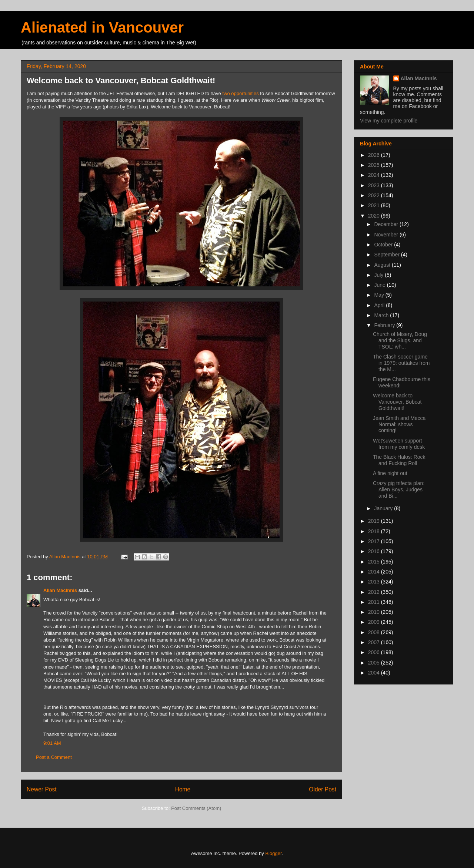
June (380, 285)
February (385, 325)
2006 (375, 652)
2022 (375, 195)
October (384, 245)
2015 (375, 562)
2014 (375, 572)
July (379, 275)
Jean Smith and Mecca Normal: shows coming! (399, 424)
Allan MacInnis (60, 590)
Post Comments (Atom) (196, 808)
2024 (375, 175)
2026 (375, 155)
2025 (375, 165)
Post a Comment (54, 757)
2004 (375, 673)
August (383, 265)
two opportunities (241, 93)
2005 (375, 663)
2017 (375, 541)
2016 (375, 551)
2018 (375, 531)
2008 (375, 632)
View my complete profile (389, 121)
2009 (375, 622)
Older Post (323, 789)
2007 (375, 642)
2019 (375, 521)
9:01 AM (52, 743)
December (387, 224)
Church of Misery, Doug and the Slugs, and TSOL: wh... (400, 340)
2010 (375, 612)
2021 (375, 205)
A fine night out (390, 473)
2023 (375, 185)
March (382, 315)
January (384, 508)
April (380, 305)
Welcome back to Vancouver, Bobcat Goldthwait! (397, 402)
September (387, 255)
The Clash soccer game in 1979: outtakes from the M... (401, 363)
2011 (375, 602)
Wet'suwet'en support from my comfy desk (399, 444)
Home (183, 789)
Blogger (273, 853)
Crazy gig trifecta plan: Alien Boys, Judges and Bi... (399, 489)
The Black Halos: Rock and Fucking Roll (399, 460)
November (387, 235)
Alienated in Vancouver (102, 27)
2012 (375, 592)
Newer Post (42, 789)
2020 (375, 216)
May (380, 295)
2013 (375, 582)
